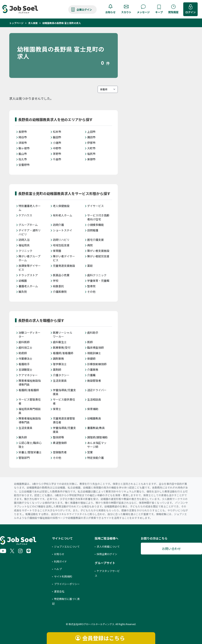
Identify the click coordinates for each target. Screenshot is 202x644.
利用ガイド (60, 561)
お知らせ (110, 12)
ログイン (191, 12)
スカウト (126, 12)
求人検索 (33, 23)
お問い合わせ (171, 549)
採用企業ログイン (107, 554)
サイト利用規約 (63, 576)
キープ (159, 12)
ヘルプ (58, 569)
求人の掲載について (108, 547)
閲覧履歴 (173, 12)
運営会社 (59, 591)
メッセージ (143, 12)
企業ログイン (84, 10)
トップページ (16, 23)
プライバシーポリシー (67, 584)
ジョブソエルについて (67, 547)
